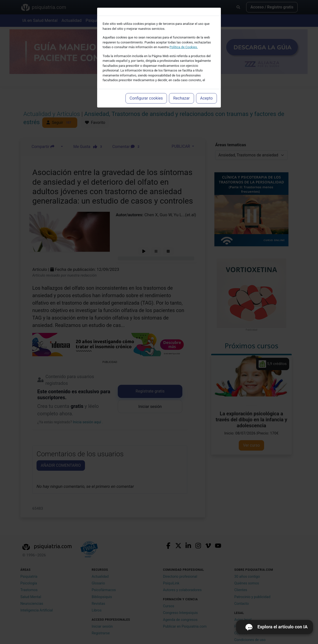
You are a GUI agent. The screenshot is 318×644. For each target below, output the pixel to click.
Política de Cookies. (184, 47)
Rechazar (181, 98)
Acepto (206, 98)
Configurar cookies (146, 98)
